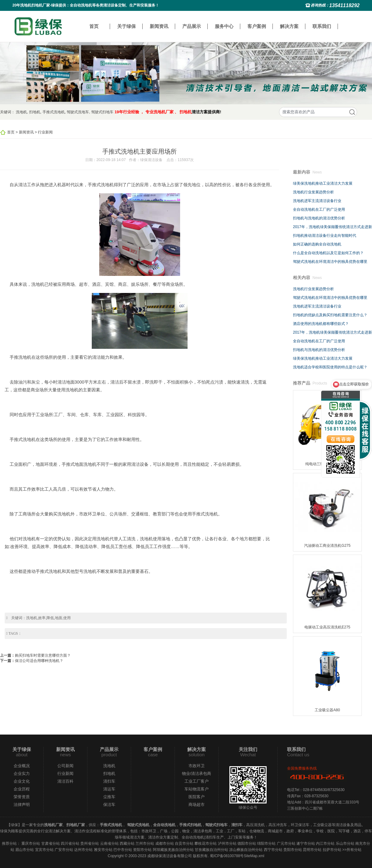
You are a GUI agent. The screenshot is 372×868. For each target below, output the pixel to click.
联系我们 (322, 26)
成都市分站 (165, 843)
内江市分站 (325, 843)
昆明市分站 (312, 850)
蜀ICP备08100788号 (227, 856)
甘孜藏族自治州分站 (211, 850)
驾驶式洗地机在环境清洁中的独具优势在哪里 (330, 262)
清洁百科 (65, 781)
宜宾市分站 (44, 850)
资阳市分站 (142, 850)
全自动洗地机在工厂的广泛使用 (319, 209)
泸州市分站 (227, 843)
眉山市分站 (24, 850)
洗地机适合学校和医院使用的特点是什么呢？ (330, 367)
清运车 (109, 789)
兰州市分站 (145, 843)
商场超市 (197, 805)
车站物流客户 (197, 789)
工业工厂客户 (197, 781)
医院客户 (197, 797)
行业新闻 (45, 132)
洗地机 (21, 112)
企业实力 (22, 774)
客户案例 (257, 26)
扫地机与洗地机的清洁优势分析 (319, 218)
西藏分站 (127, 843)
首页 (94, 26)
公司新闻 (65, 766)
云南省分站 (109, 843)
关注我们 (248, 749)
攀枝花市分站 (206, 843)
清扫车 (109, 781)
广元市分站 (286, 843)
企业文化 (22, 781)
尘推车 (109, 797)
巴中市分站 (123, 850)
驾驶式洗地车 (78, 112)
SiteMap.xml (254, 856)
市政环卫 (197, 766)
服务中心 (224, 26)
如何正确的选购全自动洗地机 (317, 244)
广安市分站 (64, 850)
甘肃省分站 (51, 843)
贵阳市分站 (293, 850)
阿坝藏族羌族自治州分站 (173, 850)
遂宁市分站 (306, 843)
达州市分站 (83, 850)
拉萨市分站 (332, 850)
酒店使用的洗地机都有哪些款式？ (321, 324)
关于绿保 (126, 26)
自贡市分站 (184, 843)
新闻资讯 (159, 26)
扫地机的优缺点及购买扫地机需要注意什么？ (330, 315)
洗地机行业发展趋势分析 (313, 192)
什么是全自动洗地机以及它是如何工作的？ (328, 253)
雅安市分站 (103, 850)
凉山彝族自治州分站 (246, 850)
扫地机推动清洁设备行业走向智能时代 (325, 236)
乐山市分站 (345, 843)
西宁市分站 (273, 850)
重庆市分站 (31, 843)
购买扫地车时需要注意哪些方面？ (43, 655)
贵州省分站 (90, 843)
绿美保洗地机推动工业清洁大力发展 (323, 183)
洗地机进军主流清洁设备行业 (317, 201)
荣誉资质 (22, 797)
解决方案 (289, 26)
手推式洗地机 (54, 112)
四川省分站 (70, 843)
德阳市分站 (247, 843)
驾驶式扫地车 (102, 112)
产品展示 (192, 26)
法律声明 (22, 805)
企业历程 (22, 789)
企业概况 (22, 766)
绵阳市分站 (266, 843)
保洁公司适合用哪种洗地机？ (39, 661)
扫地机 (35, 112)
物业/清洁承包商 (197, 774)
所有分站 (354, 850)
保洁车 (109, 805)
